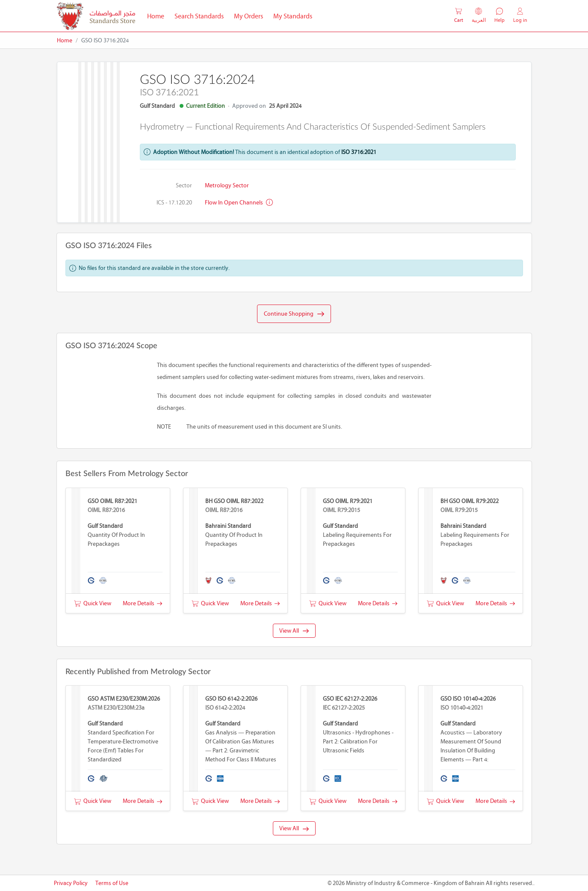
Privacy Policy (71, 883)
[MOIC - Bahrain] (96, 16)
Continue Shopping (294, 314)
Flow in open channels (239, 203)
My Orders (248, 16)
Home (158, 15)
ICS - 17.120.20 (174, 203)
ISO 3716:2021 (359, 152)
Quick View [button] (93, 603)
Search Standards (202, 15)
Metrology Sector (227, 185)
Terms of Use (112, 883)
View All (294, 631)
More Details (142, 603)
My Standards (293, 16)
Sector (184, 185)
